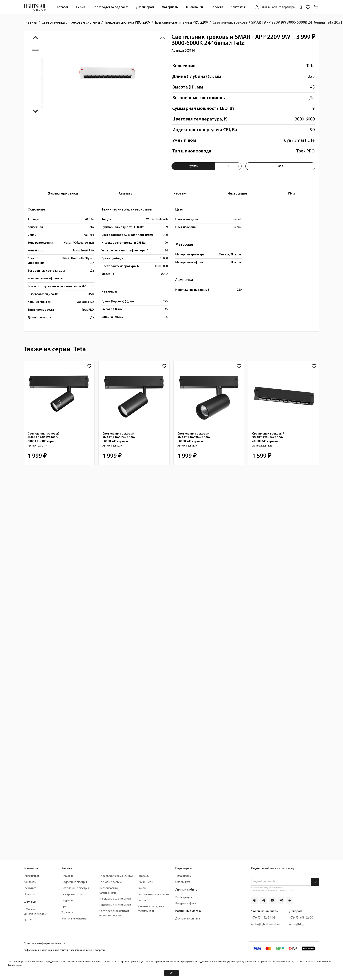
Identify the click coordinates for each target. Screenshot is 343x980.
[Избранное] (308, 7)
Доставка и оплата (188, 919)
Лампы (142, 888)
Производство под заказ (111, 7)
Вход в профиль (186, 903)
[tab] (63, 194)
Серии (81, 7)
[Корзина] (316, 7)
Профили (143, 876)
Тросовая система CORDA (116, 876)
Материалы (170, 7)
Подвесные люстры (74, 882)
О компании (194, 7)
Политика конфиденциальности (44, 944)
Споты (142, 900)
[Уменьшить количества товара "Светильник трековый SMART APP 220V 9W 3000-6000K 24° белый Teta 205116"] (218, 166)
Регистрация (184, 897)
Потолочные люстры (75, 888)
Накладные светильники (115, 899)
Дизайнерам (145, 7)
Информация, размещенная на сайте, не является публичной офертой (64, 950)
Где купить (30, 888)
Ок (171, 973)
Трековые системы (111, 882)
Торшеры (67, 913)
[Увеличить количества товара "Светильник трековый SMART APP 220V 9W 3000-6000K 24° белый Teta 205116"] (238, 166)
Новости (217, 7)
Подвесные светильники (115, 905)
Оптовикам (183, 882)
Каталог (63, 7)
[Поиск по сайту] (300, 7)
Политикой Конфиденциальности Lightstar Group (273, 890)
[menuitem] (63, 7)
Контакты (238, 7)
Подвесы (67, 900)
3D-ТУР (28, 920)
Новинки (67, 876)
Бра (64, 907)
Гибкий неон (145, 882)
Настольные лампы (74, 919)
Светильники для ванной (153, 894)
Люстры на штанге (73, 894)
